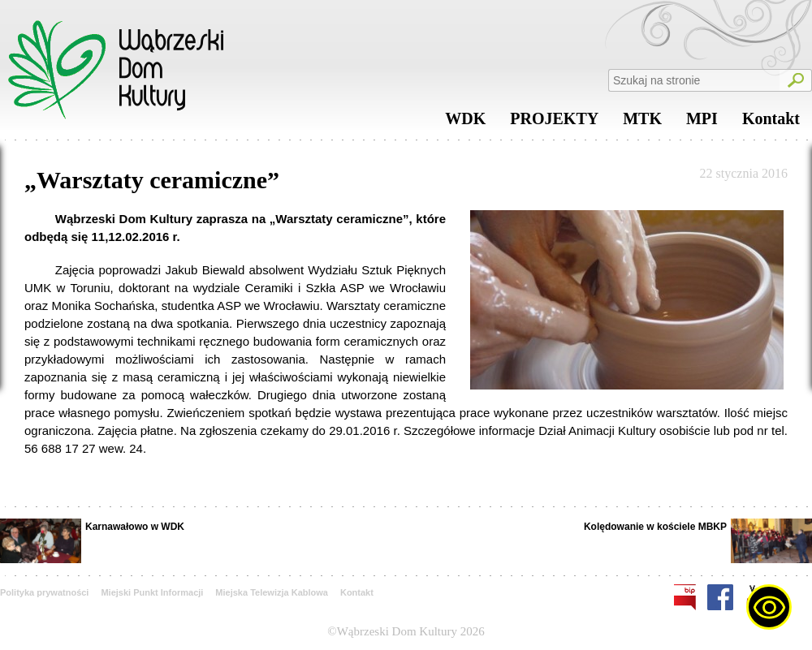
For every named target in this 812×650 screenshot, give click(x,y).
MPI (702, 123)
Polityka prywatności (44, 592)
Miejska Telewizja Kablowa (272, 592)
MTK (642, 123)
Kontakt (771, 123)
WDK (465, 123)
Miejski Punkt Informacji (152, 592)
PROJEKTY (554, 123)
